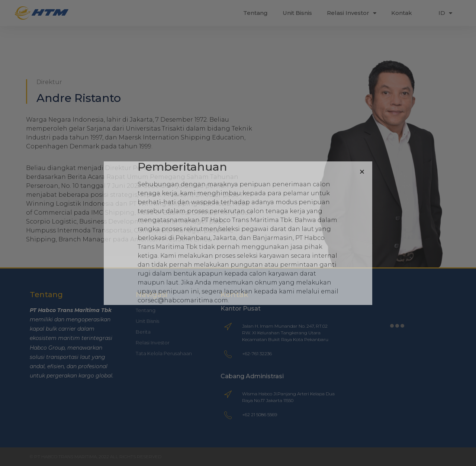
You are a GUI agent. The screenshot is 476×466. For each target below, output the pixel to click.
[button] (362, 172)
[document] (238, 233)
